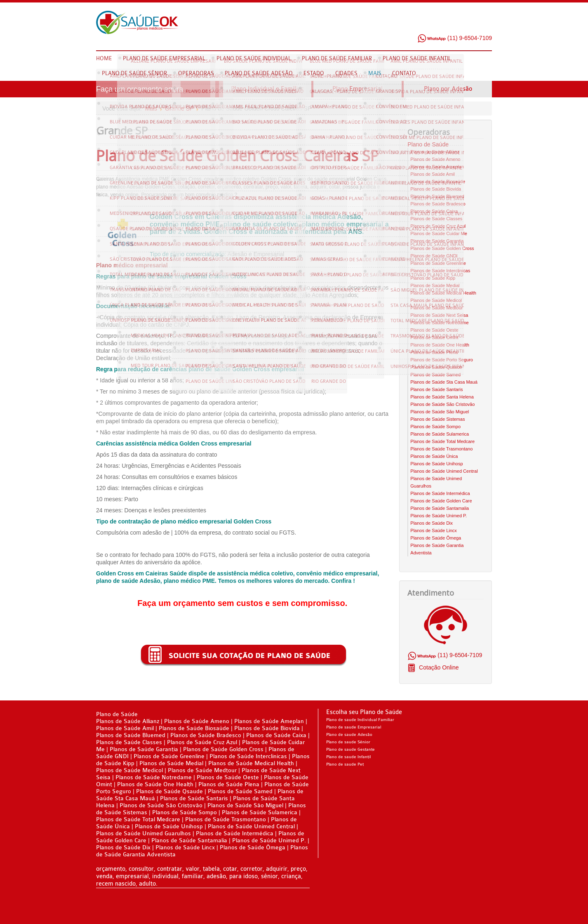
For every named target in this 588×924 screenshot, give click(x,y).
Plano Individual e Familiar (267, 89)
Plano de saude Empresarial (354, 727)
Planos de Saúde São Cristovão (442, 404)
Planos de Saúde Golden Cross (442, 248)
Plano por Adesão (448, 89)
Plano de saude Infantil (348, 757)
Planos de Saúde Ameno (435, 159)
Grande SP (179, 108)
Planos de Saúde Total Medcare (442, 441)
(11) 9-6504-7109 (455, 38)
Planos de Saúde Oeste (434, 330)
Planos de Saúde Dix (432, 523)
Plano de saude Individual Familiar (360, 720)
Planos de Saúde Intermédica (440, 493)
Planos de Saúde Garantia (437, 241)
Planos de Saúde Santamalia (440, 508)
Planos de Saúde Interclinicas (440, 271)
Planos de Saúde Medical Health (443, 293)
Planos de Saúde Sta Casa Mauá (444, 382)
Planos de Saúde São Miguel (440, 412)
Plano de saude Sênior (348, 742)
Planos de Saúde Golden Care (441, 501)
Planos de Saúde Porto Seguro (442, 360)
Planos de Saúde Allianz (435, 152)
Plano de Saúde (428, 144)
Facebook (454, 24)
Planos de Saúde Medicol (436, 300)
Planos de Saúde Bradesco (438, 204)
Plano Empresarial (358, 89)
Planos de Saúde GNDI (434, 256)
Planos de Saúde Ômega (436, 538)
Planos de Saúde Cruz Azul (438, 226)
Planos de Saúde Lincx (434, 530)
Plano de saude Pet (345, 764)
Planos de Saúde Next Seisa (439, 315)
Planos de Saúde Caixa (434, 211)
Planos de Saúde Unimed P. (439, 516)
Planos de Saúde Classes (436, 219)
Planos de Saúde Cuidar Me (439, 233)
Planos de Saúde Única (434, 456)
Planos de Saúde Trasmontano (441, 449)
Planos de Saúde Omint (434, 337)
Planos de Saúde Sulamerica (440, 434)
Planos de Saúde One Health (440, 345)
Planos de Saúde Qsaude (436, 367)
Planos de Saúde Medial (435, 285)
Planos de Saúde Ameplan (437, 167)
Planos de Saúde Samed (435, 375)
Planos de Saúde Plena (434, 352)
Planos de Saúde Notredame (439, 323)
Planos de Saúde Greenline (438, 263)
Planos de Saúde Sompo (435, 427)
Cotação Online (438, 667)
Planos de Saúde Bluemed (437, 196)
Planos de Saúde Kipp (433, 278)
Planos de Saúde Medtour (436, 308)
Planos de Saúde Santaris (436, 389)
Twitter (470, 24)
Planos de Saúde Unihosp (436, 464)
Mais (151, 108)
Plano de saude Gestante (350, 750)
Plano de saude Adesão (349, 735)
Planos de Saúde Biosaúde (438, 181)
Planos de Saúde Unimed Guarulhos (143, 833)
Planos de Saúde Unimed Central (444, 471)
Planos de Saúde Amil (433, 174)
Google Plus (486, 24)
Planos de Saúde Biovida (436, 189)
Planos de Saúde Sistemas (437, 419)
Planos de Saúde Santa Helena (442, 397)
